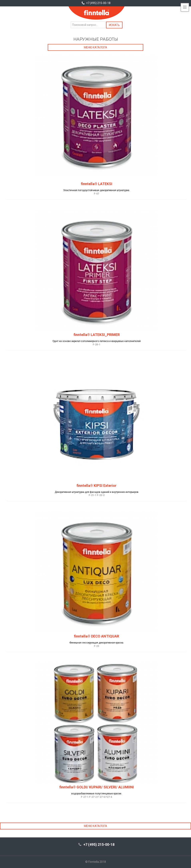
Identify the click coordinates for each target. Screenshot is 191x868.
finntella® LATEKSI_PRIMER (97, 335)
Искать (114, 25)
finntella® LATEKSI (97, 184)
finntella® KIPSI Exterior (96, 486)
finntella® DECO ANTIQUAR (96, 636)
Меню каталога (95, 47)
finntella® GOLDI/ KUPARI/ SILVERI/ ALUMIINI (97, 787)
